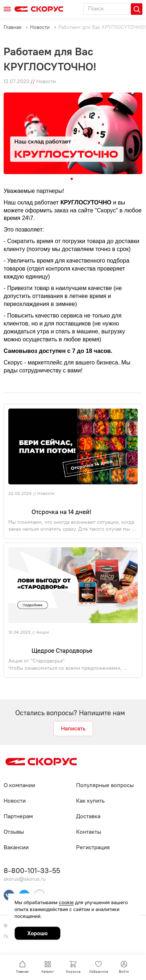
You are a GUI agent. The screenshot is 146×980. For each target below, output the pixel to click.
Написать (73, 728)
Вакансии (16, 847)
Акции (43, 632)
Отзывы (14, 832)
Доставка (88, 816)
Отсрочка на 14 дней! (59, 512)
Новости (46, 493)
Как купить (90, 801)
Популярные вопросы (105, 785)
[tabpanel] (73, 133)
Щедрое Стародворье (59, 651)
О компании (19, 785)
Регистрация (93, 847)
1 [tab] (72, 179)
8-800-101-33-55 (32, 871)
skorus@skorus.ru (25, 879)
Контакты (89, 832)
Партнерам (18, 816)
